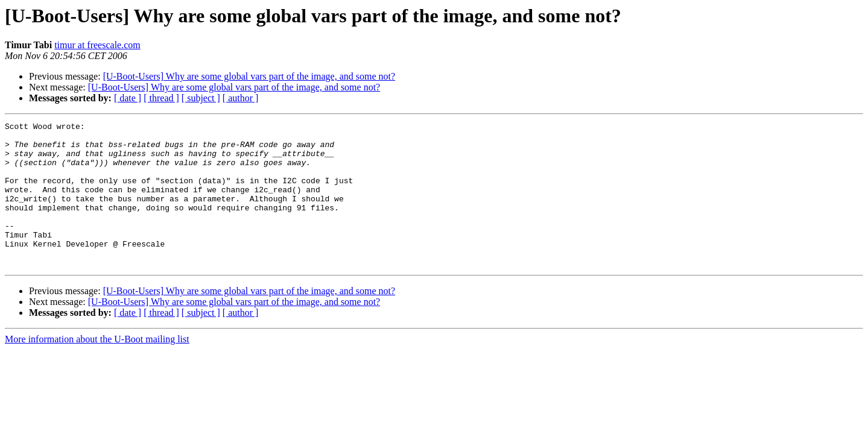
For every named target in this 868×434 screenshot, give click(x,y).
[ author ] (241, 98)
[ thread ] (161, 98)
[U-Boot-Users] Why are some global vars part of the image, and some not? (249, 76)
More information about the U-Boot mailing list (97, 368)
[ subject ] (201, 98)
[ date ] (128, 98)
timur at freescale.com (97, 45)
